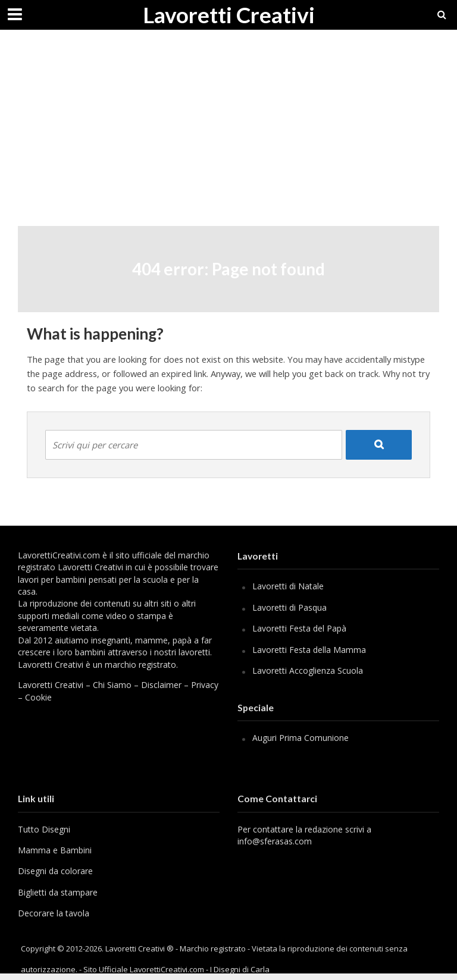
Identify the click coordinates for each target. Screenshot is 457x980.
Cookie (38, 697)
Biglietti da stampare (58, 892)
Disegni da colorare (55, 871)
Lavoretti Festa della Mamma (309, 650)
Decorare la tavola (54, 913)
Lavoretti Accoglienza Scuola (308, 670)
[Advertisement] (228, 137)
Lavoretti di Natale (288, 586)
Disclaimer (161, 685)
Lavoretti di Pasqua (289, 607)
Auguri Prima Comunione (301, 738)
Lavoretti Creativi (229, 15)
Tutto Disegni (44, 829)
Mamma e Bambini (55, 850)
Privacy (205, 685)
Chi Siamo (112, 685)
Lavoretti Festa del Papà (299, 628)
